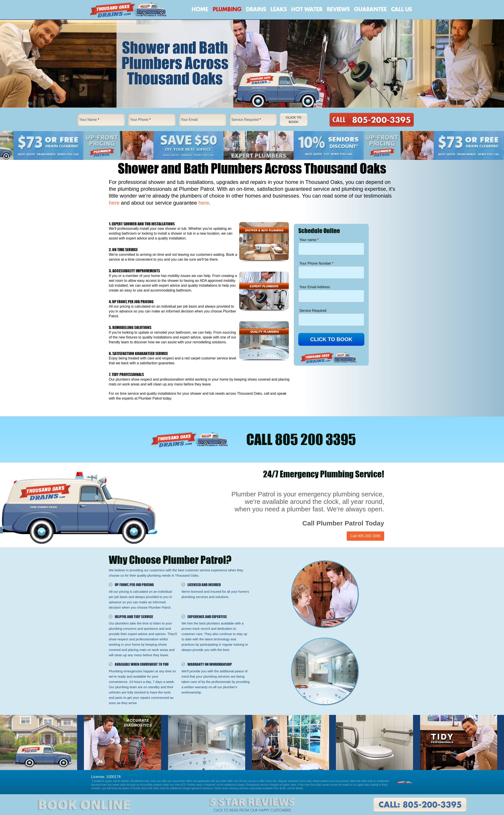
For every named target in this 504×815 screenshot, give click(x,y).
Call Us (401, 9)
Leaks (278, 9)
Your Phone (140, 120)
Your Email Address (315, 287)
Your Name (89, 120)
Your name (309, 240)
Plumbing (227, 9)
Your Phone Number (316, 263)
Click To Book (294, 120)
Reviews (338, 9)
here (114, 203)
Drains (256, 9)
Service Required (246, 120)
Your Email (189, 120)
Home (200, 9)
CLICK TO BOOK (331, 339)
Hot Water (307, 9)
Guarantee (370, 9)
